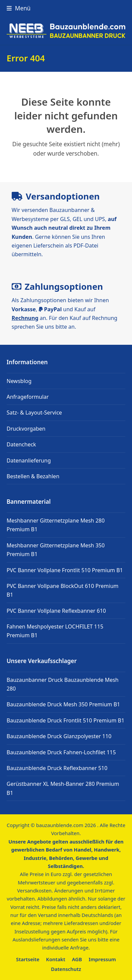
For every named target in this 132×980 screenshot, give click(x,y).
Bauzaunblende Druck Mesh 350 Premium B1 (63, 704)
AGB (77, 959)
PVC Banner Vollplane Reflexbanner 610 (56, 611)
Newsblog (19, 381)
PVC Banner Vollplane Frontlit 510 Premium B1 (65, 570)
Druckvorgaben (26, 429)
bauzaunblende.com (60, 825)
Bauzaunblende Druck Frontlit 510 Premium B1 (65, 720)
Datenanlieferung (29, 460)
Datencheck (21, 444)
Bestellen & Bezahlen (33, 476)
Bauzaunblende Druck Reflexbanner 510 (57, 768)
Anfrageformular (28, 397)
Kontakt (56, 959)
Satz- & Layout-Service (34, 413)
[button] (19, 8)
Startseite (28, 959)
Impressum (102, 959)
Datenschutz (66, 969)
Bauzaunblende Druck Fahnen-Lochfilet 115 (61, 752)
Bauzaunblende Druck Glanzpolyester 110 (59, 736)
